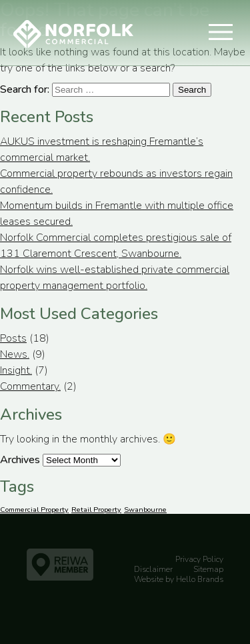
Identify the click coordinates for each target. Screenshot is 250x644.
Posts (13, 338)
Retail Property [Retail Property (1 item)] (96, 510)
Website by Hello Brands (179, 579)
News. (15, 354)
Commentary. (30, 386)
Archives (20, 460)
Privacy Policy (199, 559)
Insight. (16, 370)
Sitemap (208, 569)
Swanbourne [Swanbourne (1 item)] (145, 510)
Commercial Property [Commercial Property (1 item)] (34, 510)
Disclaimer (153, 569)
